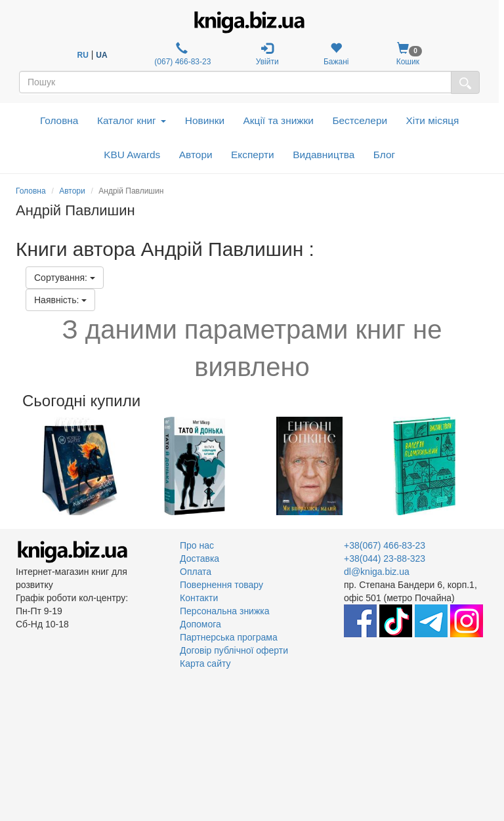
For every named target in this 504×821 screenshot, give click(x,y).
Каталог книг (132, 120)
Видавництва (324, 155)
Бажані (336, 54)
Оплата (196, 572)
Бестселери (360, 120)
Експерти (253, 155)
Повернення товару (221, 585)
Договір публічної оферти (234, 650)
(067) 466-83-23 (181, 54)
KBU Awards (132, 155)
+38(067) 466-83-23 (385, 545)
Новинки (205, 120)
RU (83, 55)
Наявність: (60, 300)
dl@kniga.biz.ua (377, 572)
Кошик (408, 54)
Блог (384, 155)
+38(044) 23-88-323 (385, 558)
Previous (17, 466)
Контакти (199, 598)
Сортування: (65, 278)
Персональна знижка (225, 611)
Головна (59, 120)
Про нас (197, 545)
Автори (196, 155)
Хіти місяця (433, 120)
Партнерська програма (229, 637)
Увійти (267, 54)
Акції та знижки (279, 120)
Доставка (199, 558)
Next (487, 466)
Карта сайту (205, 663)
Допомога (200, 624)
